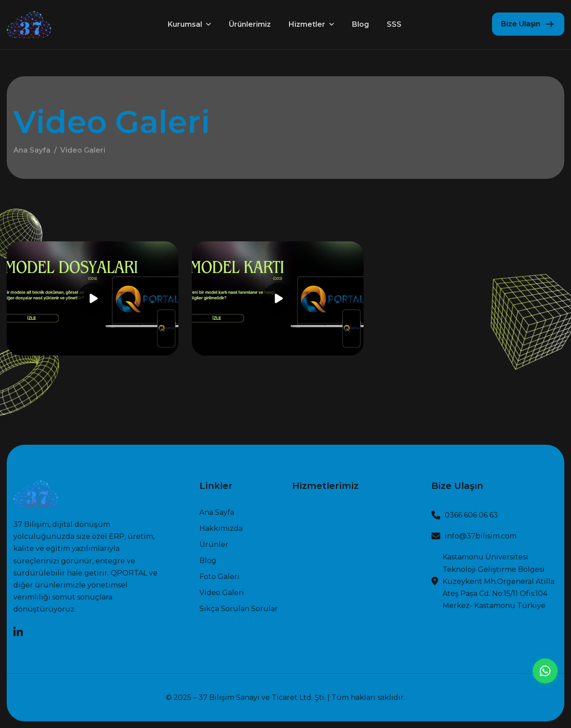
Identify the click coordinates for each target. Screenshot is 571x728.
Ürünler (214, 545)
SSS (394, 24)
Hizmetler (307, 24)
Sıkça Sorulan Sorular (239, 609)
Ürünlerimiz (250, 24)
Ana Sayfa (32, 152)
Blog (360, 24)
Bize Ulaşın (521, 24)
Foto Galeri (219, 577)
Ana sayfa (217, 513)
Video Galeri (222, 593)
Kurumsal (185, 24)
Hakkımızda (221, 529)
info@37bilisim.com (481, 536)
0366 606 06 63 (471, 515)
